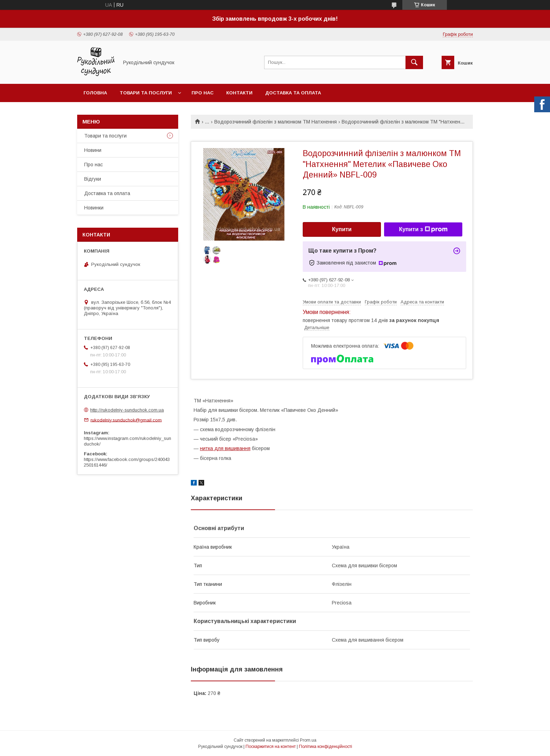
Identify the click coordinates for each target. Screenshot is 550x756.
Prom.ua (308, 740)
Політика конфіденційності (326, 747)
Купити (342, 229)
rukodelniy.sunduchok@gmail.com (126, 420)
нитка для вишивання (225, 448)
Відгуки (93, 179)
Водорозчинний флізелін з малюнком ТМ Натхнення (276, 122)
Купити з (423, 229)
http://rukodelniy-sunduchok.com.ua (127, 410)
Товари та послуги (146, 93)
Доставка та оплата (293, 93)
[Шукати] (414, 62)
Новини (93, 150)
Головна (95, 93)
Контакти (239, 93)
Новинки (94, 208)
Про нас (203, 93)
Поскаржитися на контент (271, 747)
